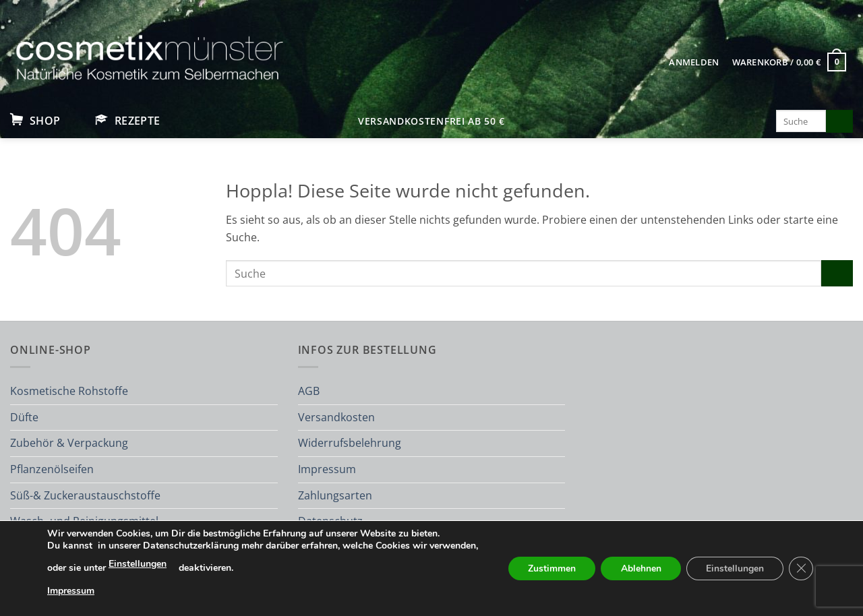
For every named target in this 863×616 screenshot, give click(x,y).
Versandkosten (336, 417)
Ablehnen (639, 568)
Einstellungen (189, 564)
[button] (694, 62)
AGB (309, 391)
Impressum (327, 469)
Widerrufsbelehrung (350, 443)
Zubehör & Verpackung (69, 443)
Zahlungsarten (335, 495)
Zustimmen (549, 568)
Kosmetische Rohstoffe (69, 391)
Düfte (24, 417)
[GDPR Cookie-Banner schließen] (801, 569)
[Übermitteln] (839, 121)
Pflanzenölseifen (52, 469)
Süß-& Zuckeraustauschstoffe (85, 495)
